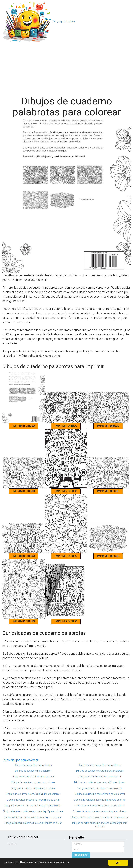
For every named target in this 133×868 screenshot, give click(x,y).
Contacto (12, 844)
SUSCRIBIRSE (81, 855)
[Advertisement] (66, 68)
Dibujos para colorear (64, 21)
